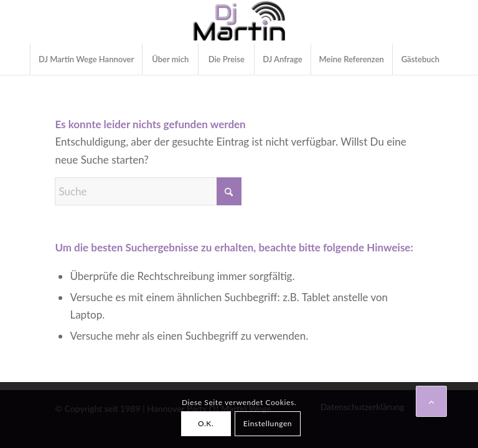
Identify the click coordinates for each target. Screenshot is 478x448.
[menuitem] (86, 59)
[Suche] (148, 191)
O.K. (206, 423)
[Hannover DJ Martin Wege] (239, 22)
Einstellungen (268, 423)
